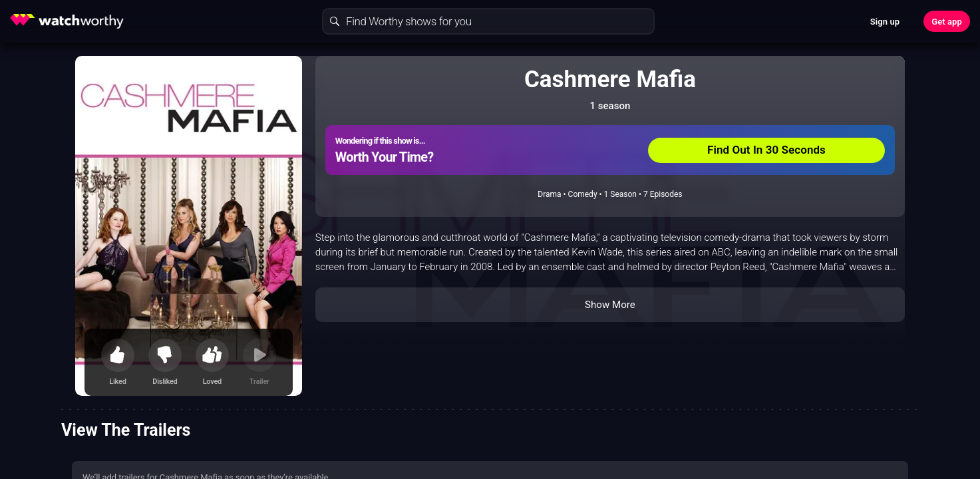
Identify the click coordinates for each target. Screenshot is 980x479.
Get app (947, 22)
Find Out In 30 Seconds (766, 150)
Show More (610, 305)
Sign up (885, 22)
